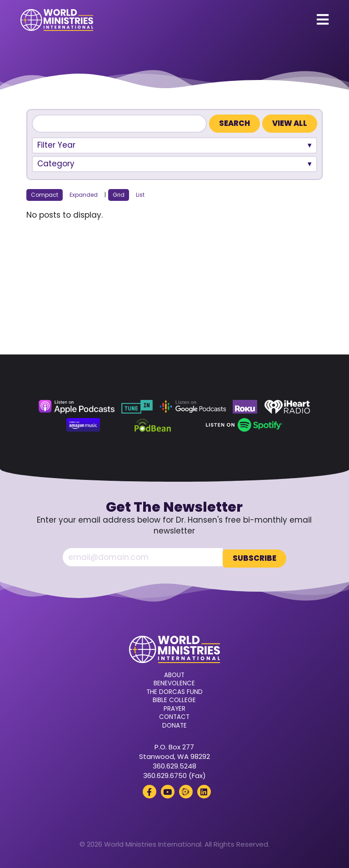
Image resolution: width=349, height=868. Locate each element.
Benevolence (174, 682)
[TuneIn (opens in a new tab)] (137, 407)
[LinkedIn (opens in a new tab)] (204, 790)
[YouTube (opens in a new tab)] (168, 790)
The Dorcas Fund (174, 690)
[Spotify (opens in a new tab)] (244, 425)
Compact (45, 195)
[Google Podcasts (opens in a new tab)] (193, 407)
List (140, 195)
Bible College (174, 699)
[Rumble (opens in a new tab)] (186, 790)
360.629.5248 (174, 765)
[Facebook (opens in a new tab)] (150, 790)
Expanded (84, 195)
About (174, 673)
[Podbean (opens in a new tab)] (153, 425)
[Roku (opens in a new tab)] (245, 407)
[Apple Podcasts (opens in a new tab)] (76, 407)
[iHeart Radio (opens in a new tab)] (287, 407)
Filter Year (56, 145)
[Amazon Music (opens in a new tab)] (83, 425)
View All (290, 123)
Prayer (174, 707)
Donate (174, 724)
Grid (119, 195)
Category (56, 164)
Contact (174, 716)
